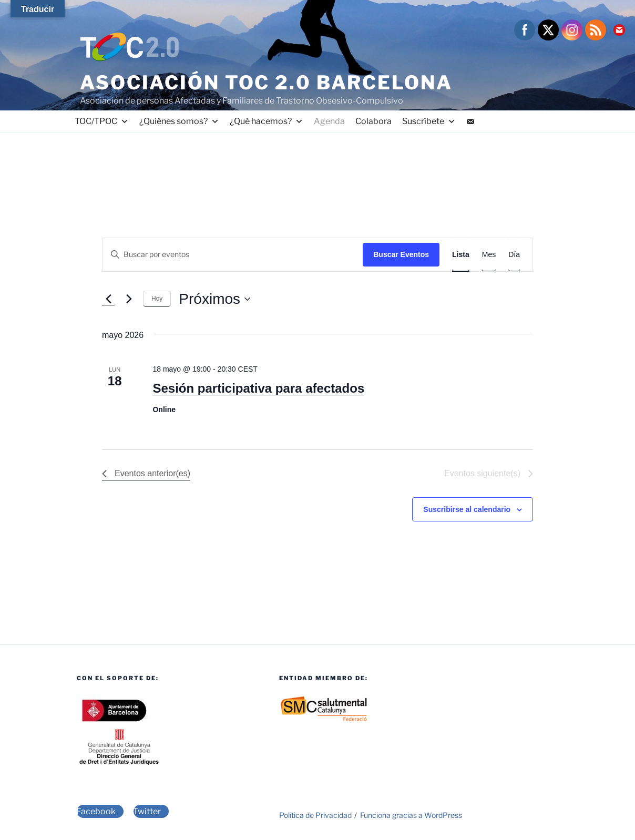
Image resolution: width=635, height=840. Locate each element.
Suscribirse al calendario (467, 509)
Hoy (157, 299)
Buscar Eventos (401, 254)
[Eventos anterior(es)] (108, 299)
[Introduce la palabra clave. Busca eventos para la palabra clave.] (233, 255)
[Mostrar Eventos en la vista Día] (514, 255)
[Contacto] (470, 121)
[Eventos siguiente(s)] (129, 299)
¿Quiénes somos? (179, 121)
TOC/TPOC (102, 121)
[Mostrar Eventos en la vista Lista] (461, 255)
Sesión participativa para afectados (258, 388)
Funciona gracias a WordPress (411, 815)
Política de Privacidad (315, 815)
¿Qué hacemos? (267, 121)
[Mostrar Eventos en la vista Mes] (489, 255)
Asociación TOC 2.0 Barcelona (266, 83)
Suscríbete (429, 121)
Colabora (373, 121)
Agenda (329, 121)
